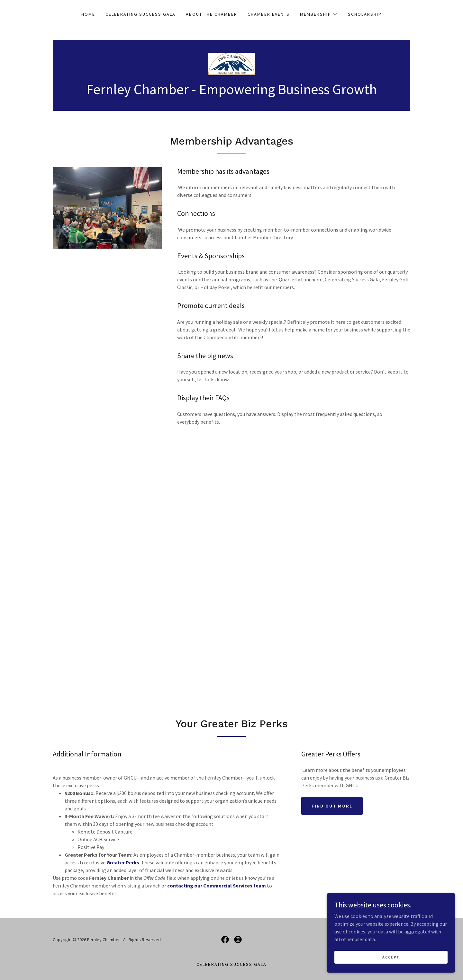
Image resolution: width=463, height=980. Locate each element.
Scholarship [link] (365, 14)
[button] (319, 14)
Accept (391, 957)
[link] (232, 63)
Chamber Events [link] (269, 14)
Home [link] (88, 14)
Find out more (332, 806)
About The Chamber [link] (212, 14)
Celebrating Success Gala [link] (141, 14)
